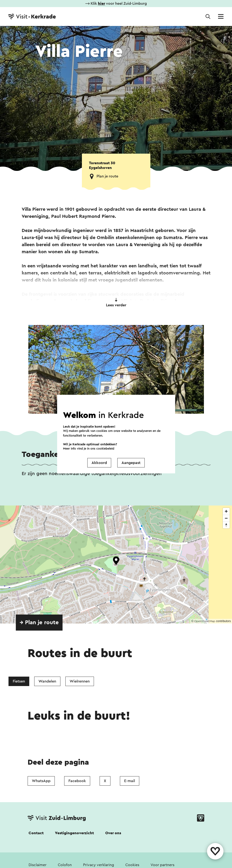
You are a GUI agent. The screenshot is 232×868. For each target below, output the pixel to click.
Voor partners (162, 865)
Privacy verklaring (99, 865)
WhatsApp (41, 781)
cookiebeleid (105, 449)
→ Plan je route (39, 623)
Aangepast (131, 463)
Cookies (132, 865)
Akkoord (99, 463)
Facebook (77, 781)
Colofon (65, 865)
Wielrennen (80, 681)
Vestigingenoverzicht (74, 833)
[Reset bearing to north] (226, 525)
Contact (36, 833)
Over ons (113, 833)
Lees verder (116, 303)
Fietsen (19, 681)
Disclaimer (38, 865)
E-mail (130, 781)
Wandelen (47, 681)
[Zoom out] (226, 518)
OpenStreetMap (205, 621)
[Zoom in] (226, 511)
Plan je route (107, 176)
